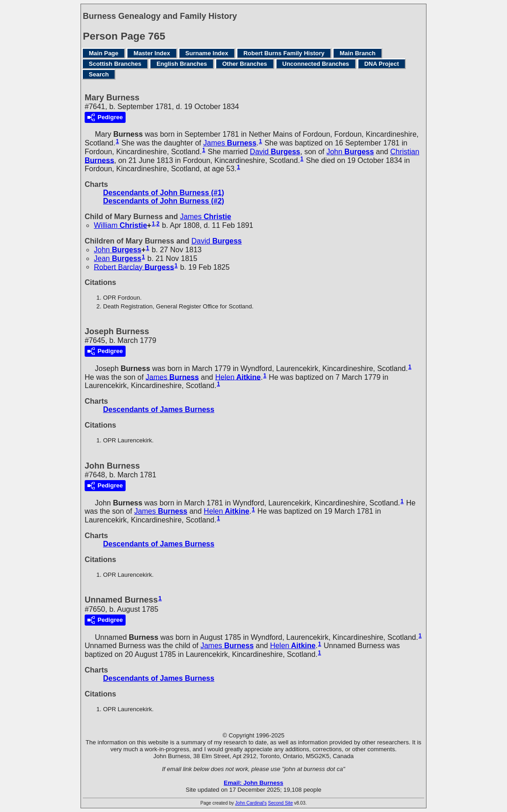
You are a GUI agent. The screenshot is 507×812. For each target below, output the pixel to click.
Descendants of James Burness (159, 409)
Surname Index (207, 53)
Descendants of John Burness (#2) (164, 201)
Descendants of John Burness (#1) (164, 193)
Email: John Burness (253, 783)
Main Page (104, 53)
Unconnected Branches (316, 64)
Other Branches (245, 64)
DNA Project (382, 64)
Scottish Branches (115, 64)
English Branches (182, 64)
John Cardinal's (251, 803)
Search (99, 74)
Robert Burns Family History (284, 53)
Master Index (152, 53)
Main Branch (357, 53)
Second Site (281, 803)
